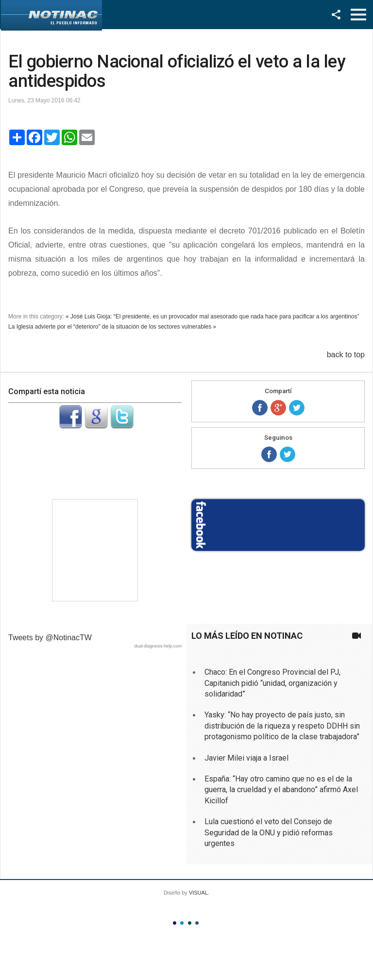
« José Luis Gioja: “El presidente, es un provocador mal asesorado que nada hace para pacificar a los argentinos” (212, 316)
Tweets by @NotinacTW (50, 638)
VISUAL (198, 893)
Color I (175, 923)
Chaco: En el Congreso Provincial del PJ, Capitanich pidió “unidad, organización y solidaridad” (272, 683)
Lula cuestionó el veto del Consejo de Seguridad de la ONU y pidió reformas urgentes (269, 832)
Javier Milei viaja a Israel (246, 758)
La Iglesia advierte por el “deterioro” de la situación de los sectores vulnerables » (112, 327)
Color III (190, 923)
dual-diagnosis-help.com (158, 646)
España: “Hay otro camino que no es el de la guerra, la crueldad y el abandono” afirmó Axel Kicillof (281, 790)
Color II (182, 923)
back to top (346, 355)
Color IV (197, 923)
